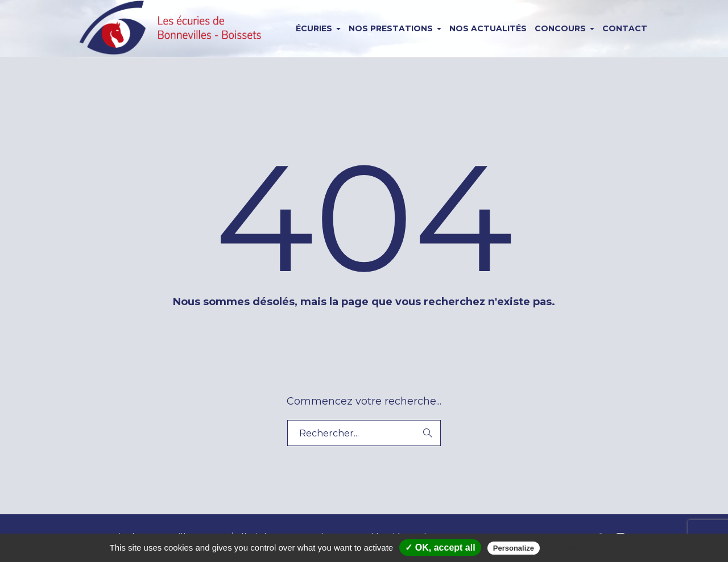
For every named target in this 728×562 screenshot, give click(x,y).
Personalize (514, 548)
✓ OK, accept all (440, 548)
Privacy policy (586, 548)
